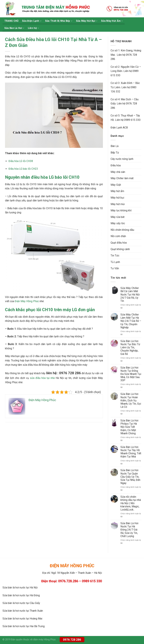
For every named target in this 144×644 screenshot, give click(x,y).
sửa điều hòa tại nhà (42, 378)
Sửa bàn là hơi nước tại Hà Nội (20, 588)
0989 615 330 (132, 120)
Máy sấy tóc (118, 223)
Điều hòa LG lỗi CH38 (21, 161)
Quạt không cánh (120, 249)
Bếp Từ (115, 153)
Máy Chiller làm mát (122, 178)
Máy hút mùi (118, 204)
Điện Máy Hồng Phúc (27, 301)
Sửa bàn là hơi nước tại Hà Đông (21, 595)
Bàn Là (115, 146)
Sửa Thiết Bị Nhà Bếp (59, 21)
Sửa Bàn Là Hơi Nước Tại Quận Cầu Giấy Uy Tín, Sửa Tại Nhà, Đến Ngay (130, 477)
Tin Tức (115, 256)
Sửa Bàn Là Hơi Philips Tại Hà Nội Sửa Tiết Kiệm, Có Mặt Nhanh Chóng (129, 427)
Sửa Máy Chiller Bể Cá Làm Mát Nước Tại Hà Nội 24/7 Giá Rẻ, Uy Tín (130, 294)
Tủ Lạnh (115, 262)
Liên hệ (33, 28)
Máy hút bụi (117, 198)
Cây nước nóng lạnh (122, 159)
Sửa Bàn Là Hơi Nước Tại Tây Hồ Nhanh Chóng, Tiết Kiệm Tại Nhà (131, 452)
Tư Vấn (115, 268)
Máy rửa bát (118, 217)
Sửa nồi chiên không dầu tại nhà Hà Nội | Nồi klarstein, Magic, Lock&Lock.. (131, 503)
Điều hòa (116, 165)
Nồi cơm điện (118, 236)
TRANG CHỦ (11, 21)
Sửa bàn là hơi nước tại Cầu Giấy (21, 603)
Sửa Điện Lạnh (32, 21)
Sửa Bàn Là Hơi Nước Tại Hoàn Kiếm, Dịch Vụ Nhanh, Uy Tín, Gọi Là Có (131, 400)
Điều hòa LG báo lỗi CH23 (23, 169)
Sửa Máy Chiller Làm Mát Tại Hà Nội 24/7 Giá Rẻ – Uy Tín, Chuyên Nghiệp (131, 321)
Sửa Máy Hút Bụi (87, 21)
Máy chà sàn (118, 172)
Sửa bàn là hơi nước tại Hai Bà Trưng (24, 626)
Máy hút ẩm (117, 191)
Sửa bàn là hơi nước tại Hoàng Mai (22, 619)
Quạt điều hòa (119, 243)
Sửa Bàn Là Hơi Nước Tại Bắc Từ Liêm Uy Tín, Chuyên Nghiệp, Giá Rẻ (130, 348)
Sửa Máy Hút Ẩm (112, 21)
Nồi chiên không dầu (122, 230)
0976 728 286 (72, 640)
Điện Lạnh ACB (119, 128)
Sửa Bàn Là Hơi (14, 28)
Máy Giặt (116, 185)
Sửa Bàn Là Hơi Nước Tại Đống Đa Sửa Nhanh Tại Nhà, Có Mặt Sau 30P (131, 374)
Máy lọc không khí (121, 210)
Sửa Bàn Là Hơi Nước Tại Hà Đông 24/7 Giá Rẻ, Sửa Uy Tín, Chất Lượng (129, 530)
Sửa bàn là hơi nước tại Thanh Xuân (23, 611)
